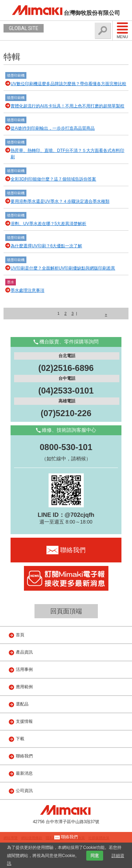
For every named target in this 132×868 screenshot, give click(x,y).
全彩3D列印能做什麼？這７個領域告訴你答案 (53, 179)
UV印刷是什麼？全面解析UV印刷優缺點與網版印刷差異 (63, 268)
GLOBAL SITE (24, 28)
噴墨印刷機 (16, 75)
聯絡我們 (24, 756)
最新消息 (24, 773)
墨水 (11, 282)
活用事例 (24, 669)
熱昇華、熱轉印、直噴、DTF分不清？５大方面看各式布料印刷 (67, 154)
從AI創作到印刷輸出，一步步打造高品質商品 (53, 128)
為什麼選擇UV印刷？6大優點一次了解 (46, 246)
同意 (95, 856)
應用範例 (24, 687)
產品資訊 (24, 652)
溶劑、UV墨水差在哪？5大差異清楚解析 (48, 224)
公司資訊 (24, 791)
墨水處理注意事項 (27, 290)
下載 (20, 739)
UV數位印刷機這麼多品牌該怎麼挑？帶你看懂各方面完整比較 (68, 84)
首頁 (20, 635)
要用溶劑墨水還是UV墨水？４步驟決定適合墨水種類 (60, 201)
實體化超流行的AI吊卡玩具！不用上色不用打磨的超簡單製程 (67, 106)
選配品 (22, 704)
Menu (122, 30)
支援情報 (24, 721)
